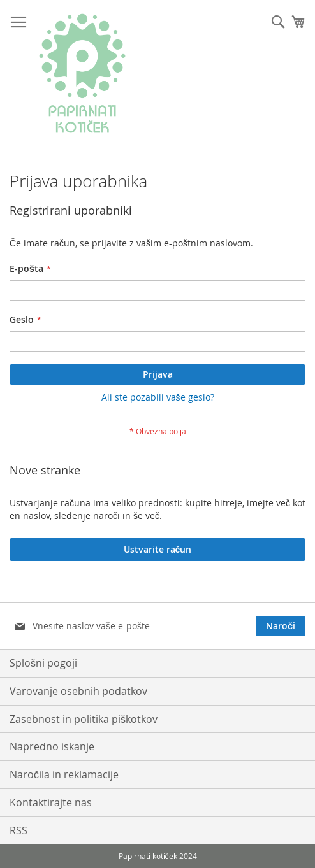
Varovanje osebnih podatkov (78, 691)
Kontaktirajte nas (51, 802)
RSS (18, 830)
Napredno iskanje (52, 746)
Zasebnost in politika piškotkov (84, 719)
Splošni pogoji (43, 663)
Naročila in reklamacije (64, 774)
